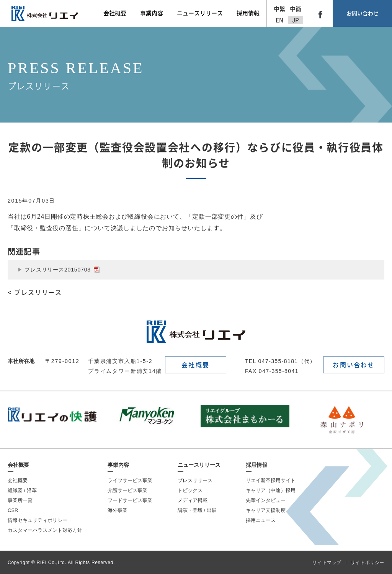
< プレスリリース (35, 293)
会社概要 (195, 365)
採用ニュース (261, 520)
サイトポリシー (367, 563)
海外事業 (118, 510)
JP (296, 20)
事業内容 (118, 465)
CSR (13, 510)
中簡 (296, 9)
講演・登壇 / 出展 (197, 510)
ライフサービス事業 (130, 480)
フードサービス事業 (130, 500)
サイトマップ (327, 563)
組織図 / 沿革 (22, 490)
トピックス (190, 490)
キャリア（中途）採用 (271, 490)
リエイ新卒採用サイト (271, 480)
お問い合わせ (363, 13)
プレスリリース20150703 (62, 270)
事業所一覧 (20, 500)
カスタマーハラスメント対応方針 (45, 530)
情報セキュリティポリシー (38, 520)
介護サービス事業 (127, 490)
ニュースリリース (199, 465)
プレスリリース (195, 480)
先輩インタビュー (266, 500)
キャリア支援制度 (266, 510)
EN (279, 20)
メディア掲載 (193, 500)
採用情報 (256, 465)
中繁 (279, 9)
